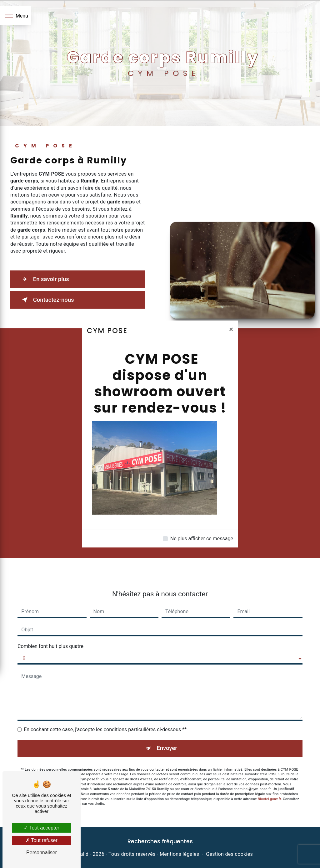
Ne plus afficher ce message (202, 539)
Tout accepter (41, 828)
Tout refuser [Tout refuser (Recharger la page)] (42, 840)
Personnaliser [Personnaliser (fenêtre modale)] (42, 853)
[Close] (231, 329)
